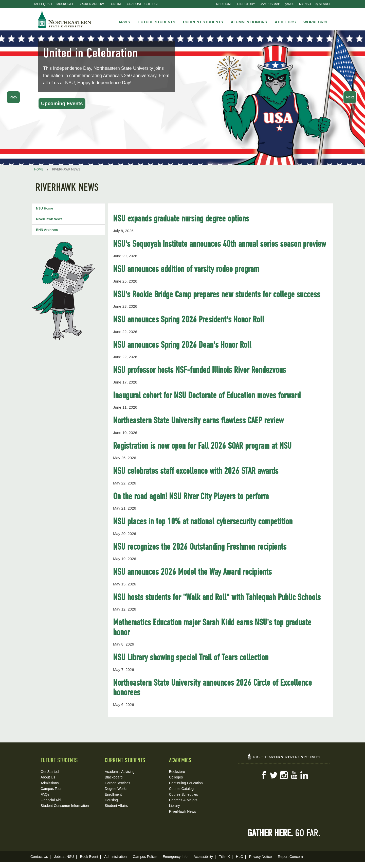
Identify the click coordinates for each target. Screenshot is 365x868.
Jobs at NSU (64, 857)
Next (350, 97)
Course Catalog (181, 789)
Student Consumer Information (65, 806)
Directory (246, 4)
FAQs (45, 794)
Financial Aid (51, 800)
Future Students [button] (157, 22)
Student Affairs (116, 806)
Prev (13, 97)
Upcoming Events (62, 103)
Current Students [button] (203, 22)
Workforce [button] (316, 22)
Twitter (274, 775)
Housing (111, 800)
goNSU (290, 4)
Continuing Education (186, 783)
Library (175, 806)
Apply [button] (125, 22)
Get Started (50, 772)
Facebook (264, 775)
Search (324, 4)
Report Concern (290, 857)
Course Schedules (184, 794)
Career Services (117, 783)
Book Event (89, 857)
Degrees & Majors (183, 800)
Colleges (176, 777)
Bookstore (177, 772)
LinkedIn (304, 775)
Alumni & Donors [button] (249, 22)
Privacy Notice (260, 857)
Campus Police (145, 857)
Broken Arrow (91, 4)
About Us (48, 777)
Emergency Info (175, 857)
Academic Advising (120, 772)
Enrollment (113, 794)
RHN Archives (47, 230)
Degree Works (116, 789)
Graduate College (143, 4)
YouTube (294, 775)
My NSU (305, 4)
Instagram (284, 775)
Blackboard (114, 777)
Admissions (50, 783)
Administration (115, 857)
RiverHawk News (49, 219)
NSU (65, 19)
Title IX (224, 857)
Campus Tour (51, 789)
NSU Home (224, 4)
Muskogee (65, 4)
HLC (240, 857)
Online (117, 4)
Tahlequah (43, 4)
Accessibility (203, 857)
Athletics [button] (285, 22)
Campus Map (270, 4)
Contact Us (39, 857)
